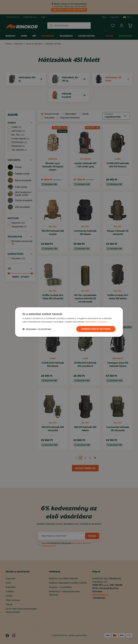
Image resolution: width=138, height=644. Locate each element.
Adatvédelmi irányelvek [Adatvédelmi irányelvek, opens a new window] (96, 322)
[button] (37, 329)
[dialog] (69, 322)
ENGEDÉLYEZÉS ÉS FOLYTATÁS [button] (96, 329)
